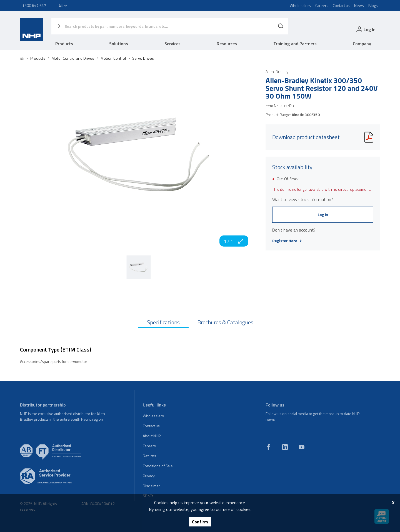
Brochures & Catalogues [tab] (225, 322)
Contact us (341, 5)
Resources (227, 44)
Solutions (119, 44)
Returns (149, 456)
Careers (322, 5)
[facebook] (268, 447)
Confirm (200, 522)
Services (172, 44)
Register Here (287, 241)
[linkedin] (285, 447)
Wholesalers (300, 5)
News (359, 5)
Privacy (149, 476)
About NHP (152, 436)
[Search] (281, 26)
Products (64, 44)
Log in (323, 214)
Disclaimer (151, 486)
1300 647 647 (34, 5)
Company (362, 44)
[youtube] (302, 447)
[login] (365, 29)
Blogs (373, 5)
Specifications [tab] (163, 322)
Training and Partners (295, 44)
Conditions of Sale (158, 466)
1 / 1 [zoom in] (234, 241)
